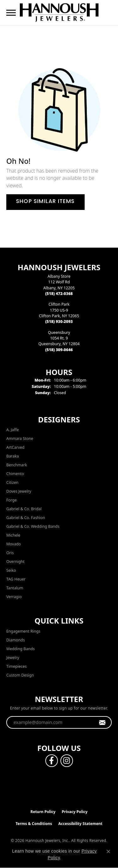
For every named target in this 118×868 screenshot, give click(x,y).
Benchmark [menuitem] (17, 465)
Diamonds (16, 640)
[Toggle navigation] (11, 13)
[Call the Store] (59, 294)
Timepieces (17, 666)
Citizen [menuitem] (12, 482)
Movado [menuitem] (14, 544)
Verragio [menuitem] (14, 597)
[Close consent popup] (108, 851)
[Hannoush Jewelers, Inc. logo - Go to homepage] (59, 12)
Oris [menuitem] (10, 553)
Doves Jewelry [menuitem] (19, 491)
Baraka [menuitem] (13, 456)
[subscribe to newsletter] (102, 722)
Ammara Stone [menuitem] (20, 439)
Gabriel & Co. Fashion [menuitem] (26, 518)
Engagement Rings (23, 631)
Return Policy (43, 812)
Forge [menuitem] (11, 500)
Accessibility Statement (80, 824)
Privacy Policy (75, 812)
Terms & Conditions (34, 824)
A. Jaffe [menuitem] (13, 430)
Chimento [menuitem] (15, 474)
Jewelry (13, 658)
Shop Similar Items (45, 202)
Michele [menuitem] (13, 535)
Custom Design (20, 675)
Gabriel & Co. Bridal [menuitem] (24, 509)
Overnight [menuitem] (15, 562)
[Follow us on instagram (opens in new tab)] (67, 761)
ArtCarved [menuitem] (15, 447)
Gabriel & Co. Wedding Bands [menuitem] (33, 526)
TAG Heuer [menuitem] (16, 579)
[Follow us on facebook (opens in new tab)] (52, 761)
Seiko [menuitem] (11, 570)
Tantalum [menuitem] (15, 588)
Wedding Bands (20, 649)
